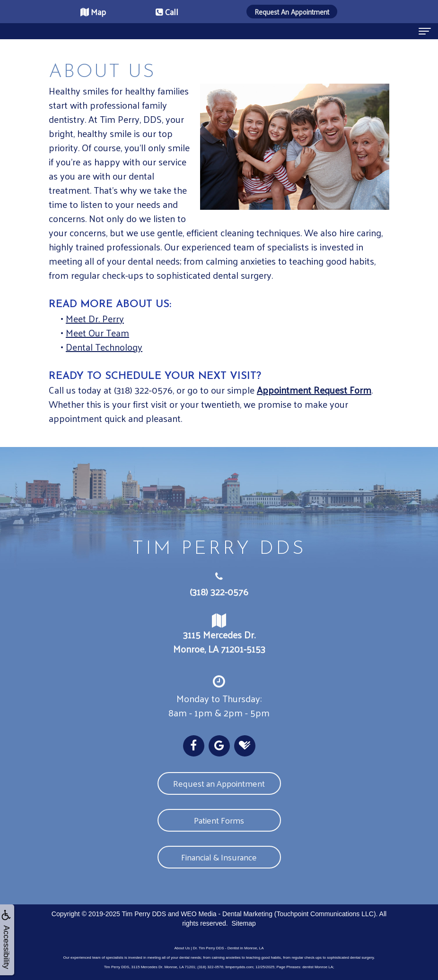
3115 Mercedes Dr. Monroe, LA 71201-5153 (219, 635)
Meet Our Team (97, 333)
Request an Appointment (219, 783)
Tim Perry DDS (144, 914)
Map (93, 12)
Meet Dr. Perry (95, 318)
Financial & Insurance (219, 857)
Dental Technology (104, 347)
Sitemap (243, 923)
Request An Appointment (292, 12)
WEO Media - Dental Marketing (227, 914)
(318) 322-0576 (219, 592)
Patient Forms (219, 820)
